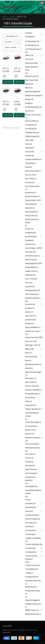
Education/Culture (31, 196)
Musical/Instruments (32, 364)
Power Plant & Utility (32, 422)
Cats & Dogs (29, 129)
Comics (28, 152)
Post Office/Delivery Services (32, 414)
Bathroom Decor (31, 76)
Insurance (29, 304)
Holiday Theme (30, 271)
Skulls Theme (30, 469)
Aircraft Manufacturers (33, 49)
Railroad (28, 434)
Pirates (28, 401)
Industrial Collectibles (32, 298)
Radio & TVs (29, 430)
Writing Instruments (32, 614)
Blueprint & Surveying (33, 95)
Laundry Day (29, 320)
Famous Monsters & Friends (32, 221)
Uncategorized (30, 577)
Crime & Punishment (32, 159)
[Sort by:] (12, 47)
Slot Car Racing (30, 473)
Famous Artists (30, 216)
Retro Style (29, 454)
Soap (27, 500)
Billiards (28, 88)
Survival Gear (30, 530)
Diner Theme (30, 179)
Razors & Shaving (31, 444)
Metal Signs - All (31, 345)
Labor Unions (30, 316)
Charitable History (31, 132)
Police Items (29, 405)
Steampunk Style (31, 515)
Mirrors (28, 353)
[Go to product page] (6, 58)
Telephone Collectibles (33, 538)
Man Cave (29, 341)
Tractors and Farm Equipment (31, 557)
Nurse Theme (30, 382)
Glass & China (30, 260)
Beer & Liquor (30, 80)
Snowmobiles (30, 486)
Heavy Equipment (31, 263)
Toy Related (29, 552)
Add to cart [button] (5, 76)
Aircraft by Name (31, 41)
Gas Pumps (29, 252)
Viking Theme (30, 587)
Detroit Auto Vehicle (32, 171)
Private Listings (30, 426)
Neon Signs (29, 378)
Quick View (8, 82)
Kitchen (28, 312)
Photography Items (32, 394)
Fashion (28, 229)
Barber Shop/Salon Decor (32, 68)
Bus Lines (28, 111)
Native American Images (33, 372)
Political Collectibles (32, 409)
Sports (28, 511)
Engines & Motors (31, 200)
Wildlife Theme (30, 610)
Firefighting (29, 233)
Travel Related (30, 569)
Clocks (27, 144)
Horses (28, 283)
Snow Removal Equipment (30, 479)
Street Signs (29, 523)
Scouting (28, 462)
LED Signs (29, 323)
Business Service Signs (33, 115)
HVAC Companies (31, 294)
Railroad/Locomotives (33, 438)
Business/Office (31, 121)
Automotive (29, 63)
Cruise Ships (29, 163)
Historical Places (31, 267)
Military (28, 349)
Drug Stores (29, 192)
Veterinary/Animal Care (33, 581)
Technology (29, 534)
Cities (27, 140)
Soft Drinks (29, 503)
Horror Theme (30, 279)
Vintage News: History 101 (33, 592)
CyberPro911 (6, 632)
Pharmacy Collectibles (33, 390)
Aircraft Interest (31, 45)
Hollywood (29, 275)
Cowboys (28, 155)
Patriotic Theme (31, 386)
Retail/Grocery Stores (33, 448)
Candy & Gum (30, 125)
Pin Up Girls (29, 397)
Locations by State (31, 337)
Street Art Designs (32, 519)
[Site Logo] (9, 7)
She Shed (29, 465)
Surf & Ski (28, 526)
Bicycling (28, 84)
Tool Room (29, 548)
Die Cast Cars (30, 175)
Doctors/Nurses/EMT (33, 186)
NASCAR (28, 368)
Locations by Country (32, 331)
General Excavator (31, 256)
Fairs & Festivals (31, 212)
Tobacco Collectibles (32, 544)
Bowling (28, 103)
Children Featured (31, 136)
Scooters (28, 458)
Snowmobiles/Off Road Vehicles (33, 492)
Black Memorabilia (31, 92)
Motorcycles (29, 357)
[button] (37, 4)
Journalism (29, 308)
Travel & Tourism (31, 565)
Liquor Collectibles (31, 327)
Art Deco (28, 59)
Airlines (28, 55)
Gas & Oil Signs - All (32, 248)
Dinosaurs (29, 182)
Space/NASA (29, 507)
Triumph (28, 573)
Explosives (29, 208)
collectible (29, 148)
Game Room (29, 244)
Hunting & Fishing (31, 290)
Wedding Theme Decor (33, 604)
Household (29, 286)
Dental (27, 167)
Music (27, 360)
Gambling (28, 240)
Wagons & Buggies (32, 600)
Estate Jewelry (30, 204)
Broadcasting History (32, 107)
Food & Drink (30, 236)
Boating (28, 99)
